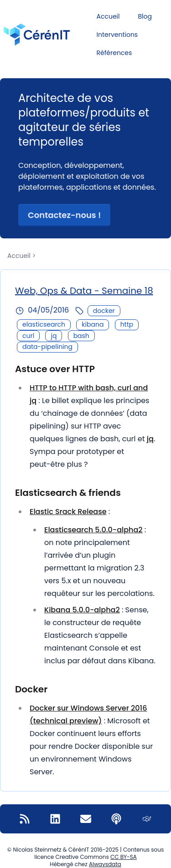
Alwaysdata (105, 864)
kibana (93, 324)
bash (81, 336)
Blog (145, 16)
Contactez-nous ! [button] (64, 215)
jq (54, 336)
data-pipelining (47, 347)
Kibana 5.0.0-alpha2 (82, 610)
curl (28, 336)
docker (104, 311)
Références (114, 53)
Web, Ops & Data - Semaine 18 (84, 291)
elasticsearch (44, 324)
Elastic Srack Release (68, 512)
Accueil (108, 16)
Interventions (117, 35)
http (127, 324)
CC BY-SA (124, 857)
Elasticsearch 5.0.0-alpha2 (93, 530)
